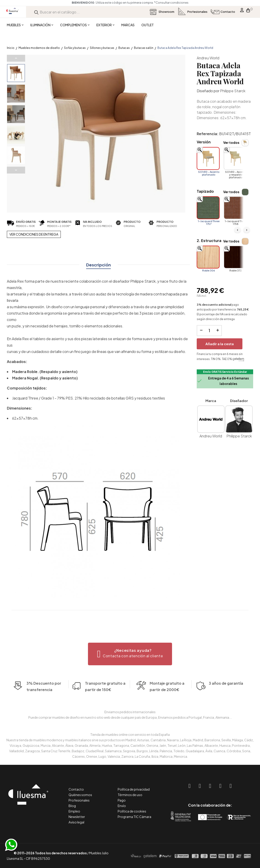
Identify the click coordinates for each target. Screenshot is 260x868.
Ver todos (231, 142)
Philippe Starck (233, 91)
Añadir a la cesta (220, 344)
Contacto (76, 789)
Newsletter (77, 817)
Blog (72, 806)
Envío (122, 806)
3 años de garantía (226, 697)
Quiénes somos (80, 795)
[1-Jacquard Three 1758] (235, 208)
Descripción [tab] (98, 265)
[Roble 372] (235, 257)
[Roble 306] (208, 257)
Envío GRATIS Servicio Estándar (225, 372)
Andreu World (208, 58)
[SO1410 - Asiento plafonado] (208, 158)
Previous (16, 58)
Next (16, 170)
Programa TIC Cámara (134, 817)
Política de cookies (132, 811)
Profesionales (79, 800)
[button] (130, 654)
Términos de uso (130, 795)
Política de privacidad (134, 789)
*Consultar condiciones (131, 3)
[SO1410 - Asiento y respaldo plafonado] (235, 158)
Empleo (74, 811)
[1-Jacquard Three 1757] (208, 208)
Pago (122, 800)
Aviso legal (76, 822)
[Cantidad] (209, 331)
